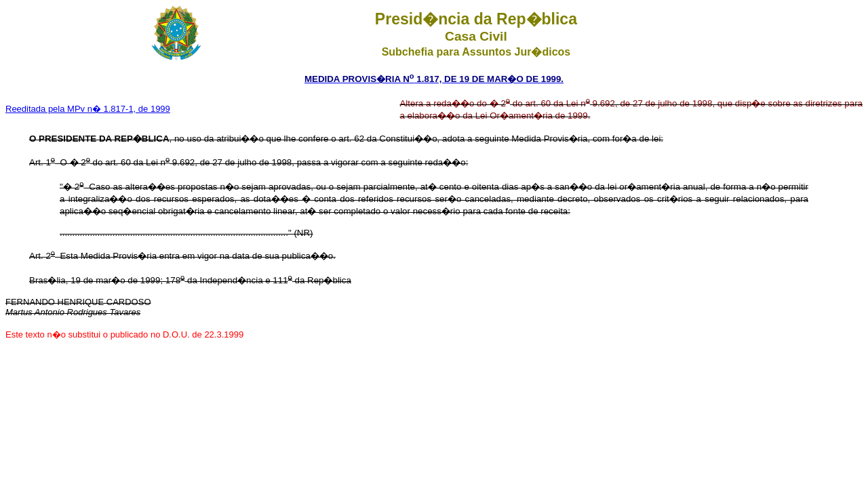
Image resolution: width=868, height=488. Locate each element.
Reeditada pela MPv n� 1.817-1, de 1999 (88, 109)
